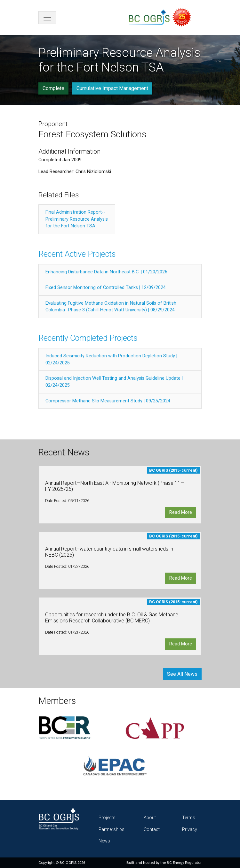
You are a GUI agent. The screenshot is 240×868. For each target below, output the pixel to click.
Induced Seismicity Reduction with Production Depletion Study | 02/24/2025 (111, 359)
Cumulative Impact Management (112, 88)
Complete (53, 88)
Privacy (190, 830)
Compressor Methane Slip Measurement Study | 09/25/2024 (108, 401)
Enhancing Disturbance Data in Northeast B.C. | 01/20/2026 (106, 272)
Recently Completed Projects (88, 338)
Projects (107, 818)
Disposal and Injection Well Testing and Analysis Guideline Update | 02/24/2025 (114, 382)
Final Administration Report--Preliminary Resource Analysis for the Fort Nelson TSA (77, 219)
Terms (189, 818)
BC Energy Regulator (184, 863)
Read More (181, 512)
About (150, 818)
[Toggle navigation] (47, 18)
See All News (182, 674)
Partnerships (112, 830)
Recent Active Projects (77, 254)
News (104, 841)
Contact (152, 830)
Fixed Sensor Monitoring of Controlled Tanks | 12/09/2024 (106, 288)
